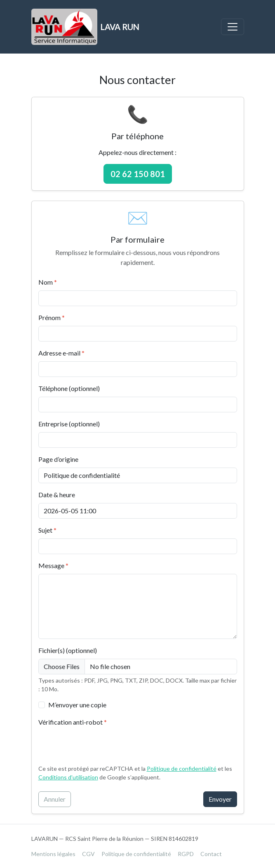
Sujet (47, 530)
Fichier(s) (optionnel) (68, 650)
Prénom (52, 317)
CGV (88, 854)
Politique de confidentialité (182, 769)
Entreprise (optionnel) (69, 424)
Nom (48, 282)
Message (53, 565)
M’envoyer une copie (77, 705)
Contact (211, 854)
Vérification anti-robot (73, 722)
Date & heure (57, 495)
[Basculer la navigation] (233, 27)
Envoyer (220, 799)
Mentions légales (53, 854)
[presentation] (101, 746)
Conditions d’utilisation (68, 777)
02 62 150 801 (138, 174)
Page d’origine (58, 459)
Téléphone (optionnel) (69, 388)
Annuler (55, 799)
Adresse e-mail (61, 353)
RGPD (186, 854)
